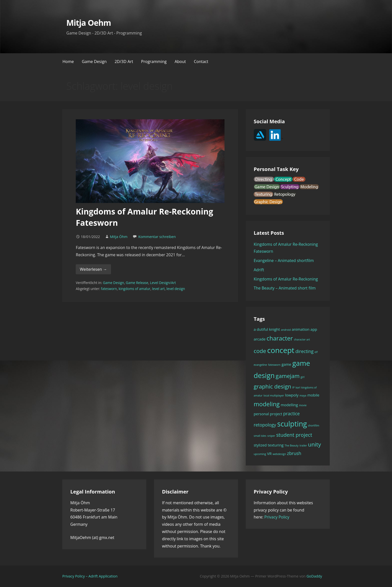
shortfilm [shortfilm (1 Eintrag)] (314, 425)
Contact (201, 61)
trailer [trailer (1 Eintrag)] (303, 445)
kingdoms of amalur (135, 289)
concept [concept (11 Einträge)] (281, 350)
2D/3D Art (124, 61)
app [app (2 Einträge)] (314, 329)
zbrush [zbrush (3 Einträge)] (294, 453)
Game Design (94, 61)
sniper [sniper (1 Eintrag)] (271, 436)
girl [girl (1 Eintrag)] (302, 377)
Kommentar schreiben (157, 237)
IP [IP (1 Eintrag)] (293, 387)
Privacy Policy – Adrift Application (90, 576)
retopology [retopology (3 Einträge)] (265, 425)
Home (68, 61)
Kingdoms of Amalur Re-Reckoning (286, 279)
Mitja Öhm (118, 237)
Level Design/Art (163, 283)
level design (176, 289)
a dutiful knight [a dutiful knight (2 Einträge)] (267, 329)
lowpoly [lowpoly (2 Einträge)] (292, 395)
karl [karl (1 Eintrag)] (298, 387)
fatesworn (109, 289)
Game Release (137, 283)
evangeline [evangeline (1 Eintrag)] (260, 365)
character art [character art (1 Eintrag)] (302, 339)
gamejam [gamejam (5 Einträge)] (288, 376)
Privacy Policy (277, 517)
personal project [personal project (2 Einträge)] (268, 414)
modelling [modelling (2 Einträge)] (289, 405)
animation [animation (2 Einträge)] (301, 329)
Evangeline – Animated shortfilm (284, 260)
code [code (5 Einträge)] (260, 351)
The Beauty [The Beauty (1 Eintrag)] (291, 445)
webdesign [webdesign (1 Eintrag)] (279, 454)
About (180, 61)
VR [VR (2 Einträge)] (269, 453)
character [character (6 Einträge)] (280, 338)
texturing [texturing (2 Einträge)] (276, 445)
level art (158, 289)
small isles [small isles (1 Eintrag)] (260, 436)
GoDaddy (314, 576)
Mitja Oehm (88, 23)
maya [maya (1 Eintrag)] (303, 395)
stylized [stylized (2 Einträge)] (260, 445)
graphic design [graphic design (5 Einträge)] (272, 386)
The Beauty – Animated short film (285, 288)
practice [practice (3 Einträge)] (291, 413)
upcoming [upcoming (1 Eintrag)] (260, 454)
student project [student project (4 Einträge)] (294, 435)
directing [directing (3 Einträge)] (304, 351)
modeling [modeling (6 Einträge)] (267, 404)
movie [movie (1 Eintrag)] (303, 405)
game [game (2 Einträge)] (286, 364)
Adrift (259, 270)
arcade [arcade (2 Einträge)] (260, 339)
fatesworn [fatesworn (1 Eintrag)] (274, 365)
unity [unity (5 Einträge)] (314, 444)
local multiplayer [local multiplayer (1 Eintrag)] (274, 395)
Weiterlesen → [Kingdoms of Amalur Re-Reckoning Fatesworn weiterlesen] (93, 269)
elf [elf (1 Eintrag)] (316, 352)
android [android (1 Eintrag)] (286, 330)
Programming (154, 61)
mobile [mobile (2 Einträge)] (313, 395)
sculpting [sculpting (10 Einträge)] (292, 424)
